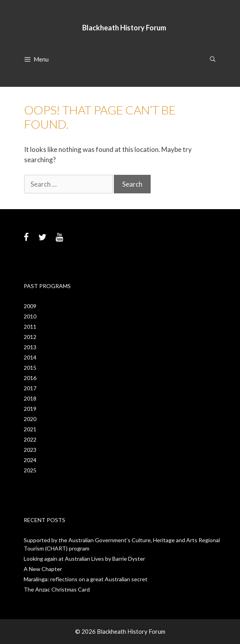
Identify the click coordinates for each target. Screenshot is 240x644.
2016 (30, 378)
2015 (30, 368)
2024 (30, 460)
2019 (30, 409)
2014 (30, 357)
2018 (30, 398)
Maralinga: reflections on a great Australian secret (86, 579)
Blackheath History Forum (124, 28)
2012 (30, 337)
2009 (30, 306)
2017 (30, 388)
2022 (30, 439)
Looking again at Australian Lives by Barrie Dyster (84, 559)
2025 (30, 470)
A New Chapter (43, 569)
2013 (30, 347)
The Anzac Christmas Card (57, 589)
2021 (30, 429)
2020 (30, 419)
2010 (30, 316)
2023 (30, 450)
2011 (30, 327)
